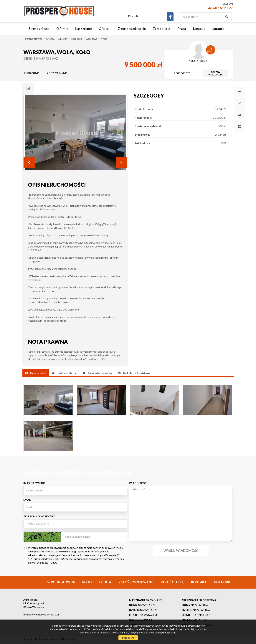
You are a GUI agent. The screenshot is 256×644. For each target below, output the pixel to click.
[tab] (28, 88)
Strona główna (39, 29)
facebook (170, 17)
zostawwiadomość (215, 73)
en (136, 16)
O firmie (62, 29)
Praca (182, 29)
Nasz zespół (83, 29)
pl (130, 16)
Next (121, 163)
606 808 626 (181, 73)
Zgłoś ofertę (162, 29)
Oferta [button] (105, 29)
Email (27, 500)
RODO (87, 582)
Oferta (105, 582)
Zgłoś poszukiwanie (132, 29)
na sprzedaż (199, 600)
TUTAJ (53, 563)
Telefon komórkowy (39, 516)
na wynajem (146, 600)
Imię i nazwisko (34, 483)
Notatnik (218, 29)
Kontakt (199, 29)
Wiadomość (138, 483)
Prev (29, 163)
